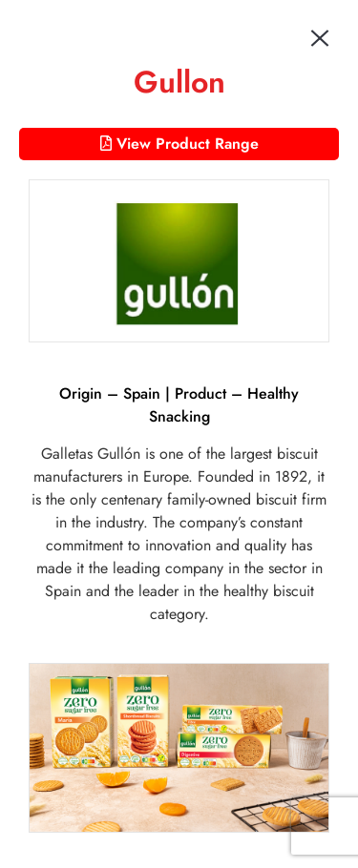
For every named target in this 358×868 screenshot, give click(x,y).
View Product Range (179, 144)
